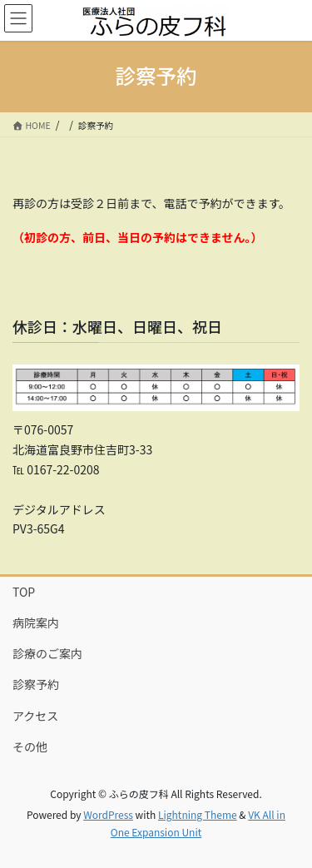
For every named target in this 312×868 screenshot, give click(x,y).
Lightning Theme (198, 814)
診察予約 (36, 684)
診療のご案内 (47, 653)
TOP (24, 592)
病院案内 (36, 622)
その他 (30, 746)
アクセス (35, 716)
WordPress (108, 814)
